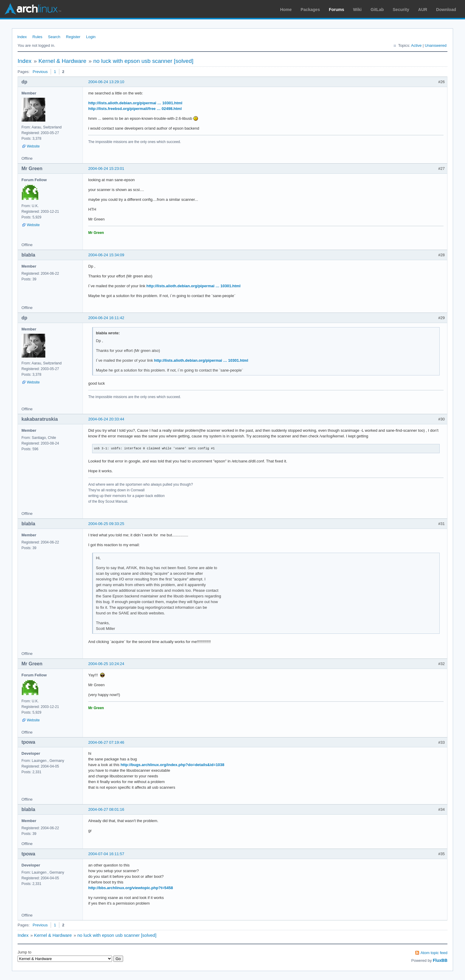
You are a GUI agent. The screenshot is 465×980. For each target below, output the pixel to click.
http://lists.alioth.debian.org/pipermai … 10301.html (135, 103)
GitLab (377, 10)
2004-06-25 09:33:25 (106, 524)
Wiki (358, 10)
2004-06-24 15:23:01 (106, 168)
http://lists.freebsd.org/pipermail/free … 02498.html (135, 109)
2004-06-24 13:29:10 (106, 82)
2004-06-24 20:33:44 (106, 419)
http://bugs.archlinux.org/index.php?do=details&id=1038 (172, 765)
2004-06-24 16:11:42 (106, 318)
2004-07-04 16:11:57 (106, 854)
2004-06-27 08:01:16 (106, 809)
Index (22, 37)
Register (73, 37)
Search (54, 37)
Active (416, 45)
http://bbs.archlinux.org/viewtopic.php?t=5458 (131, 888)
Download (446, 10)
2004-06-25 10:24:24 (106, 664)
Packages (310, 10)
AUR (423, 10)
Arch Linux (33, 9)
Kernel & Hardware (62, 61)
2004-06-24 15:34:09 (106, 255)
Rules (37, 37)
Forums (336, 10)
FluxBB (440, 960)
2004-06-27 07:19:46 (106, 742)
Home (286, 10)
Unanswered (436, 45)
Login (91, 37)
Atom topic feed (434, 953)
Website (33, 146)
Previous (40, 72)
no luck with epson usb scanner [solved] (143, 61)
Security (401, 10)
